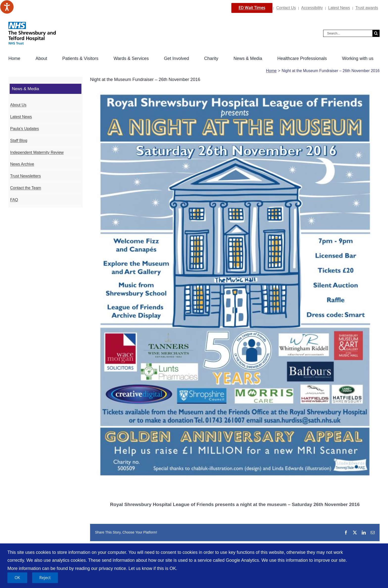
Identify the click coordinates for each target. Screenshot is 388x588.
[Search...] (348, 33)
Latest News (339, 8)
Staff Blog (19, 141)
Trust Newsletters (25, 176)
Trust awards (367, 8)
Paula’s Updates (24, 129)
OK (17, 578)
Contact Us (286, 8)
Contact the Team (26, 188)
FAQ (14, 200)
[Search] (376, 33)
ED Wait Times (252, 8)
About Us (18, 105)
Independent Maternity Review (37, 152)
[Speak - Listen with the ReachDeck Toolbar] (7, 7)
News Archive (22, 164)
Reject (45, 578)
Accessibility (312, 8)
